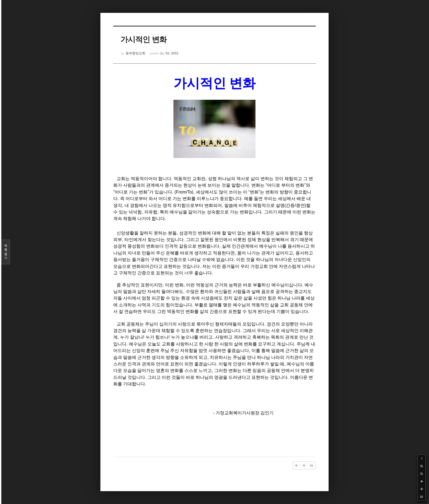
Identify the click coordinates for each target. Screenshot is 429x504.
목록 (6, 252)
